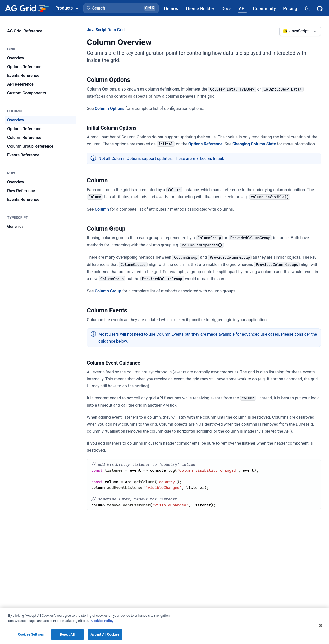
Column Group (108, 291)
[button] (121, 8)
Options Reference (205, 144)
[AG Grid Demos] (171, 8)
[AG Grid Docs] (227, 8)
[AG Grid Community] (264, 8)
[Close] (321, 625)
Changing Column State (254, 144)
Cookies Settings (31, 634)
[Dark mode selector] (307, 8)
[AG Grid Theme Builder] (200, 8)
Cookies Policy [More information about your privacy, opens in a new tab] (102, 621)
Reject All (67, 634)
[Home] (27, 8)
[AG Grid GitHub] (320, 8)
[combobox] (300, 31)
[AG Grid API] (242, 8)
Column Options (109, 108)
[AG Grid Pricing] (290, 8)
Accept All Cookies (105, 634)
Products (67, 8)
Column (102, 209)
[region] (164, 626)
